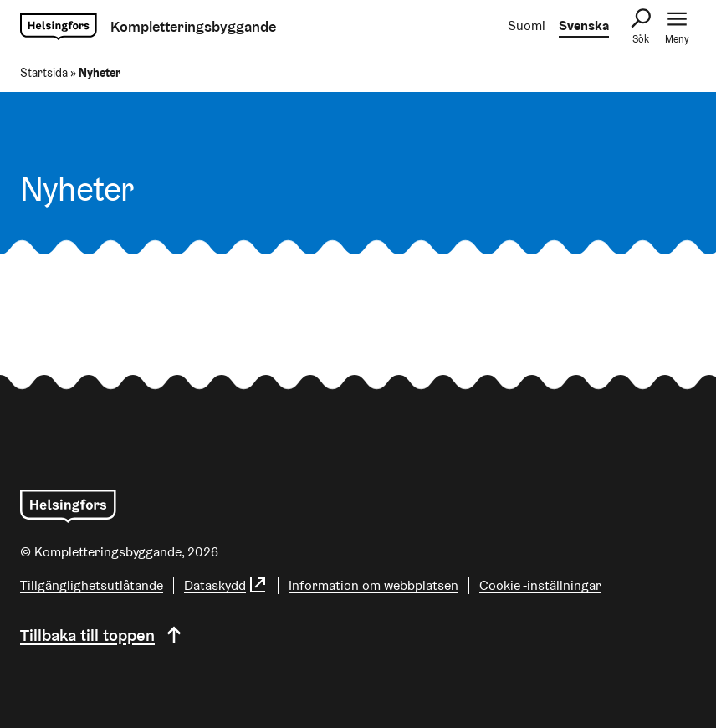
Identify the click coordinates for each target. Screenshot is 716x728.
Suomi (527, 26)
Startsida (44, 73)
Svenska (584, 26)
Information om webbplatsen (373, 585)
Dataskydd (226, 585)
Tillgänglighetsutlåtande (92, 585)
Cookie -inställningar (540, 585)
